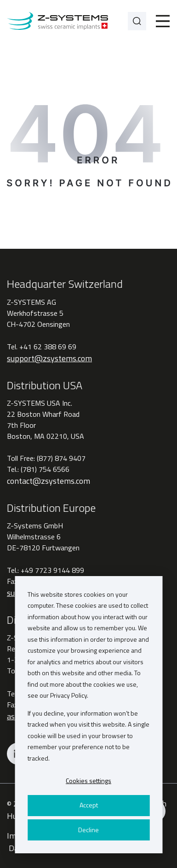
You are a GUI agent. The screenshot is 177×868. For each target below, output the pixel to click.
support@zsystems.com (49, 358)
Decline (88, 830)
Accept (89, 805)
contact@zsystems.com (49, 481)
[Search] (137, 21)
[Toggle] (163, 21)
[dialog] (88, 715)
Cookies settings (88, 781)
